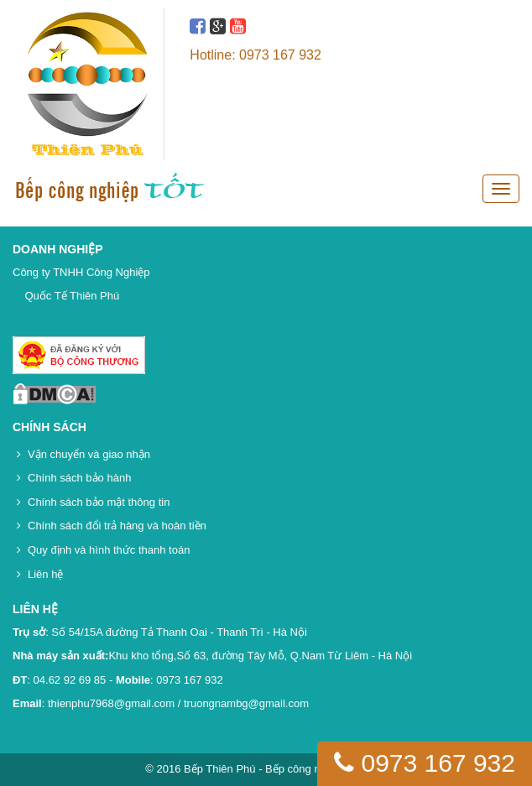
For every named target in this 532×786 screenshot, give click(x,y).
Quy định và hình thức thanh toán (109, 550)
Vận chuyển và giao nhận (89, 454)
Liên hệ (45, 574)
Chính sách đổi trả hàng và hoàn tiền (117, 526)
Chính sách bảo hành (79, 478)
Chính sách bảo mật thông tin (99, 502)
